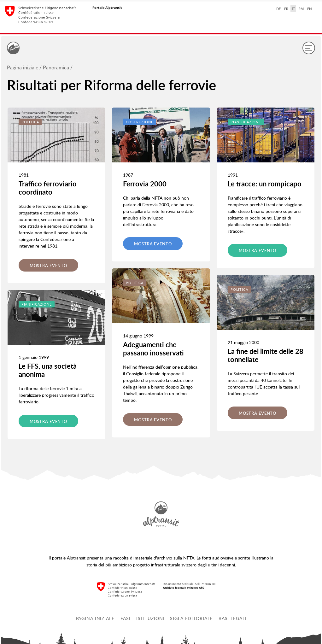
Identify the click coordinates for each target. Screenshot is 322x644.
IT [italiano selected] (293, 9)
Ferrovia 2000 (145, 184)
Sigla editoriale (191, 618)
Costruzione (140, 122)
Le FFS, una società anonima (48, 370)
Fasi (126, 618)
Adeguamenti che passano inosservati (153, 349)
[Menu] (309, 48)
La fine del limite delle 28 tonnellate (266, 355)
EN (310, 9)
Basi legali (233, 618)
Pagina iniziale (23, 67)
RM (301, 9)
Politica (30, 122)
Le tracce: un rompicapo (265, 184)
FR (286, 9)
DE (278, 9)
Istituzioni (150, 618)
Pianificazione (37, 304)
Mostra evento (48, 266)
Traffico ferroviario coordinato (48, 188)
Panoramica (56, 67)
